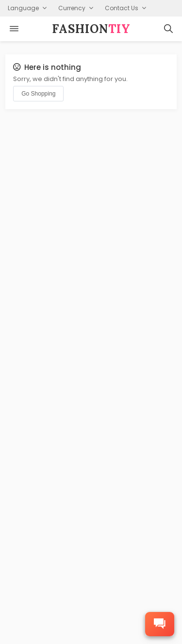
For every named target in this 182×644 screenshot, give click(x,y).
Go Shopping (38, 94)
